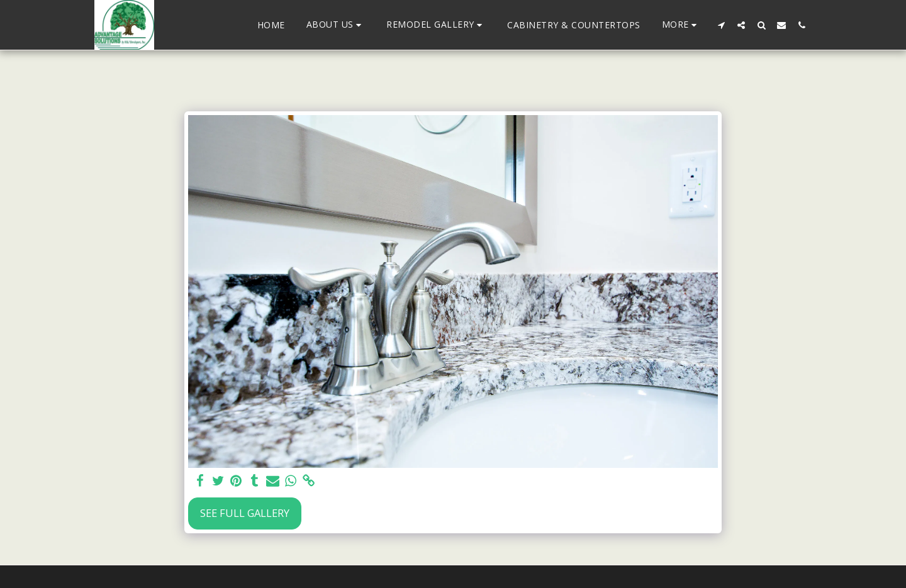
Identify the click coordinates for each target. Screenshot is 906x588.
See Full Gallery (245, 513)
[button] (336, 25)
